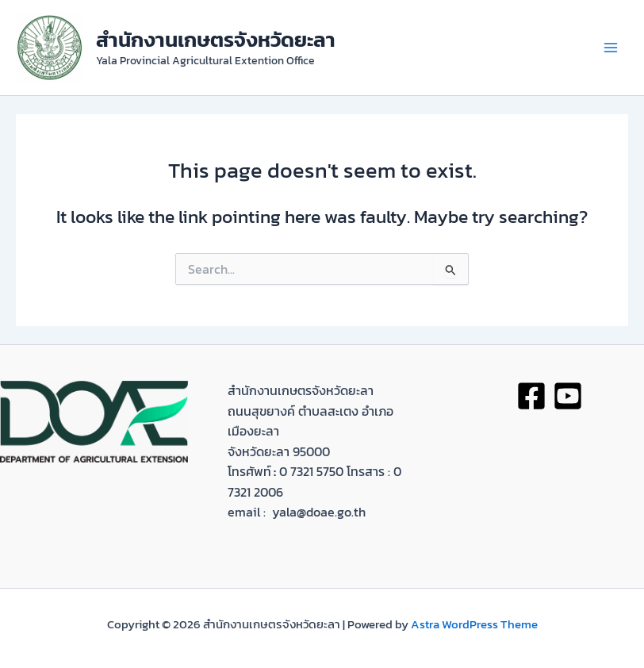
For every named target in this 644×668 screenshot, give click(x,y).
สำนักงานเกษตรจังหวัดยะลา (216, 39)
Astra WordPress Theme (474, 624)
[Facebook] (531, 396)
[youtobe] (568, 396)
